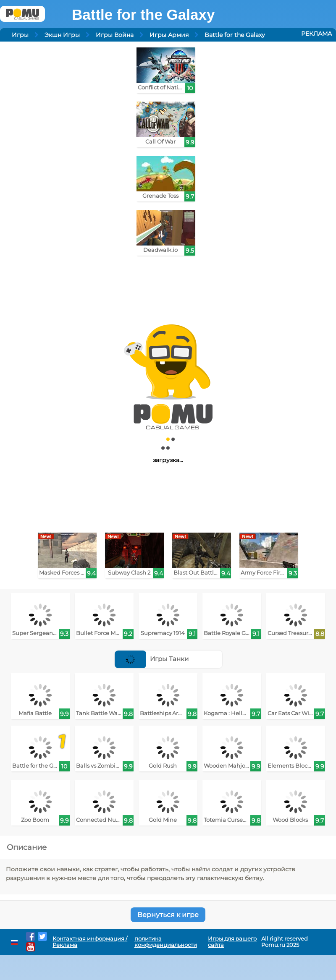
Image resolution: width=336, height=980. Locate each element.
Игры (20, 35)
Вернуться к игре (168, 915)
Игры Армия (169, 35)
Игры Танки (152, 659)
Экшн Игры (62, 35)
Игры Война (115, 35)
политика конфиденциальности (166, 942)
